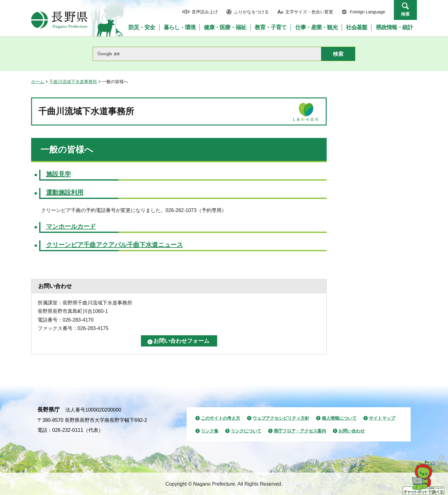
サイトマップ (382, 418)
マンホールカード (71, 226)
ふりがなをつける (251, 12)
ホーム (38, 82)
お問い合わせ (352, 431)
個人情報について (339, 418)
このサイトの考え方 (221, 418)
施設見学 (58, 174)
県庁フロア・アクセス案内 (300, 431)
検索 (405, 14)
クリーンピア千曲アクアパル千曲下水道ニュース (114, 245)
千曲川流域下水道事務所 (73, 82)
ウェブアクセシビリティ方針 (281, 418)
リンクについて (246, 431)
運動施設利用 (65, 192)
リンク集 (210, 431)
